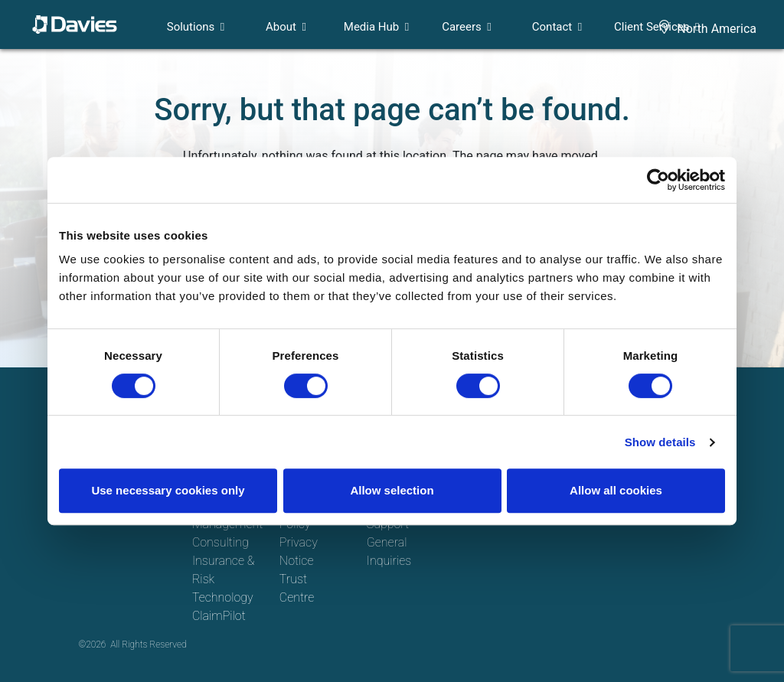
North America (717, 29)
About (281, 27)
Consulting (220, 542)
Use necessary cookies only (168, 490)
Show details (660, 442)
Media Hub (371, 27)
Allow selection (392, 490)
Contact (552, 27)
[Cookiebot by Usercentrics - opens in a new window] (658, 180)
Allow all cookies (616, 490)
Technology (223, 597)
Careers (462, 27)
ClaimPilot (219, 616)
